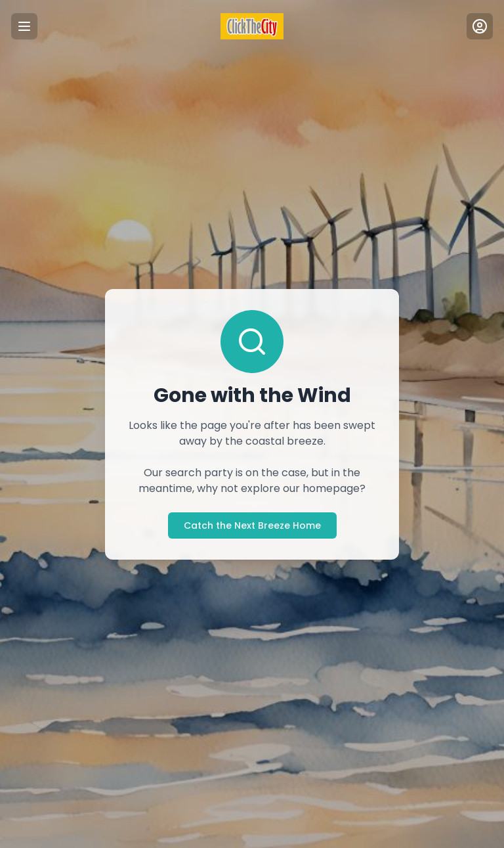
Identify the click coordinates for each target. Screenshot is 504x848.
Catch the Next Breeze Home (252, 525)
